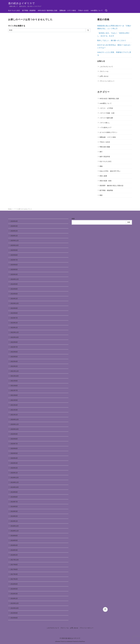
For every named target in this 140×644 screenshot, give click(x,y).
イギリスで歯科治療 (106, 118)
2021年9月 (14, 381)
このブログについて (106, 67)
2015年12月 (14, 603)
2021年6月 (14, 395)
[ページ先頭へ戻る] (105, 609)
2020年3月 (14, 463)
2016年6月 (14, 584)
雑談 (101, 195)
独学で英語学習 (105, 157)
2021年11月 (14, 371)
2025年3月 (14, 274)
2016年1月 (14, 598)
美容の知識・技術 (105, 181)
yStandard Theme (60, 641)
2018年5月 (14, 540)
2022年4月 (14, 361)
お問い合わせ (104, 76)
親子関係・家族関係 (29, 10)
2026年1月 (14, 236)
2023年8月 (14, 313)
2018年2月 (14, 555)
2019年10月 (14, 487)
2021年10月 (14, 376)
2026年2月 (14, 231)
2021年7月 (14, 390)
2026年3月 (14, 226)
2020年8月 (14, 439)
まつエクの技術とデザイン (108, 132)
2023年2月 (14, 323)
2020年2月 (14, 468)
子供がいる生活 (83, 10)
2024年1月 (14, 299)
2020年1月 (14, 473)
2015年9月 (14, 613)
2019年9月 (14, 492)
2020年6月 (14, 448)
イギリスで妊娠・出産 (107, 113)
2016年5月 (14, 589)
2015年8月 (14, 618)
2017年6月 (14, 569)
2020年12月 (14, 420)
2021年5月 (14, 400)
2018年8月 (14, 536)
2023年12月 (14, 303)
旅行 (101, 152)
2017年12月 (14, 560)
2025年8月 (14, 255)
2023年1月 (14, 328)
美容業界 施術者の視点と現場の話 (111, 186)
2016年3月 (14, 594)
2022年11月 (14, 332)
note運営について (97, 10)
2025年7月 (14, 260)
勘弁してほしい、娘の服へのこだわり (112, 40)
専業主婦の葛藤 (105, 147)
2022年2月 (14, 366)
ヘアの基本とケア (105, 128)
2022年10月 (14, 337)
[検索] (106, 10)
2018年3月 (14, 550)
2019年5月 (14, 507)
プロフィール (104, 71)
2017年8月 (14, 565)
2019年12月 (14, 478)
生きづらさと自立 (14, 10)
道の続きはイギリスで (22, 3)
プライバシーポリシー (107, 81)
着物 (101, 166)
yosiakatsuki (69, 641)
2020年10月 (14, 429)
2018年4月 (14, 545)
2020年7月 (14, 444)
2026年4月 (14, 221)
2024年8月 (14, 289)
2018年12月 (14, 526)
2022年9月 (14, 342)
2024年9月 (14, 284)
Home (10, 209)
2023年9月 (14, 308)
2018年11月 (14, 531)
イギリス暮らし (105, 123)
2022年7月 (14, 347)
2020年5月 (14, 453)
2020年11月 (14, 424)
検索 (73, 219)
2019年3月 (14, 511)
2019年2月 (14, 516)
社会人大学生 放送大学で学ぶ (110, 171)
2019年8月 (14, 497)
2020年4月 (14, 458)
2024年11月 (14, 279)
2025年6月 (14, 265)
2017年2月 (14, 579)
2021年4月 (14, 405)
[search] (88, 30)
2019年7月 (14, 502)
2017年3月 (14, 574)
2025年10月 (14, 245)
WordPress (82, 641)
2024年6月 (14, 294)
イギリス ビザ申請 (106, 108)
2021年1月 (14, 415)
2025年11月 (14, 241)
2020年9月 (14, 434)
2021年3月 (14, 410)
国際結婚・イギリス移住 (68, 10)
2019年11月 (14, 482)
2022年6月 (14, 352)
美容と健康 (103, 176)
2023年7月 (14, 318)
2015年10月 (14, 608)
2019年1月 (14, 521)
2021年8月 (14, 386)
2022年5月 (14, 357)
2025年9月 (14, 250)
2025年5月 (14, 269)
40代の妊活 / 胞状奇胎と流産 (48, 10)
